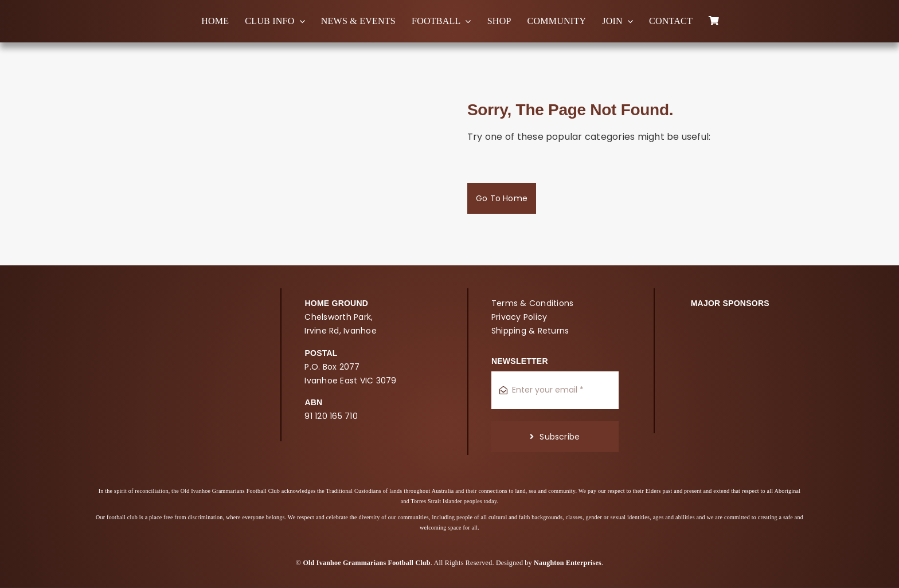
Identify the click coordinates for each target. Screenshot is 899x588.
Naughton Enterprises (568, 563)
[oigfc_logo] (46, 14)
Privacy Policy (519, 317)
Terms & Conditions (532, 303)
